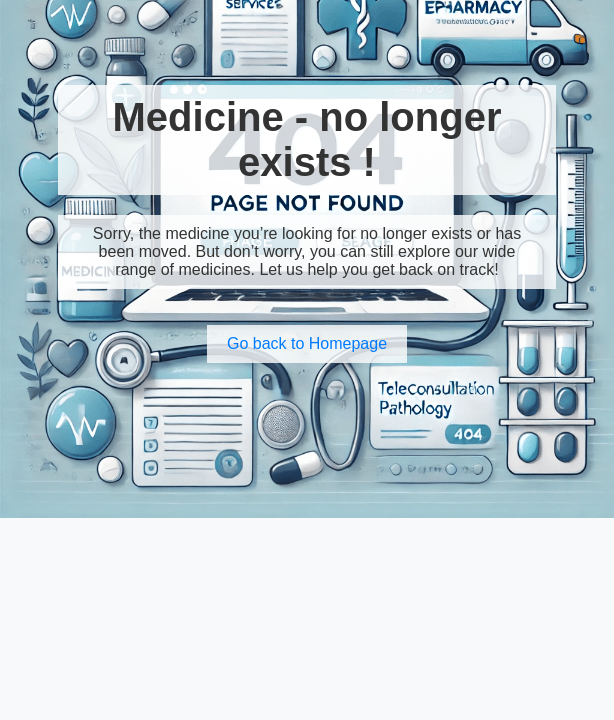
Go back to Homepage (307, 343)
